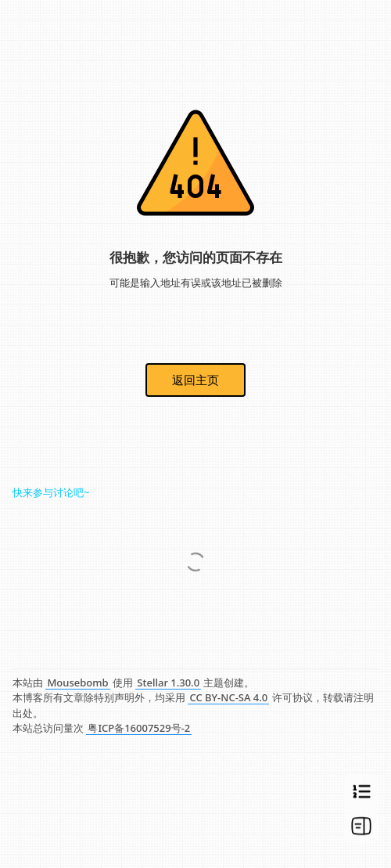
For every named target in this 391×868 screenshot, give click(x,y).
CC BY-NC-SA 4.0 (228, 697)
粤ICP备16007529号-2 (139, 728)
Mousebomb (77, 683)
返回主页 (195, 380)
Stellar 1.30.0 (168, 683)
